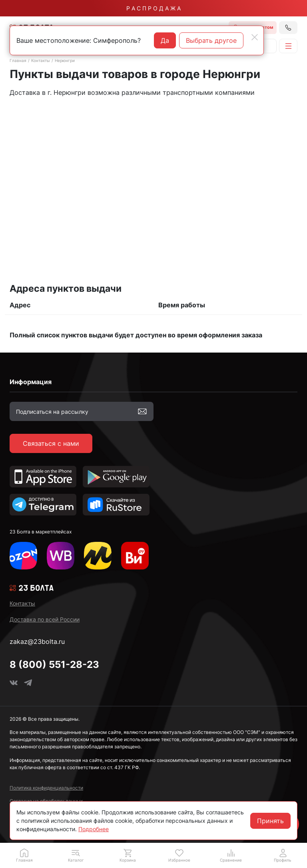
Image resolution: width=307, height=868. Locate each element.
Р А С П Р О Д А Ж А (153, 8)
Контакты (41, 60)
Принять (270, 821)
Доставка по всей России (45, 619)
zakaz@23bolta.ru (37, 641)
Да (165, 40)
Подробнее (94, 829)
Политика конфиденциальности (46, 788)
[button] (76, 855)
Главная (18, 60)
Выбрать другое (211, 40)
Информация (31, 382)
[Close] (255, 37)
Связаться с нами (51, 443)
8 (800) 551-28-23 (54, 665)
